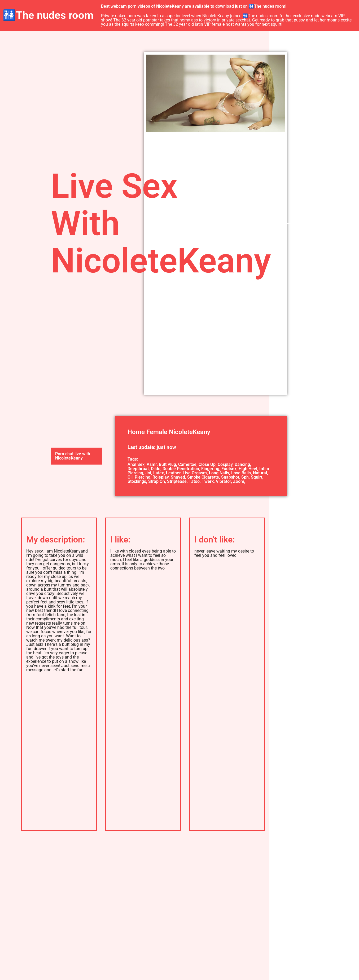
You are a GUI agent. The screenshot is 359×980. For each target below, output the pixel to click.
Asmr (152, 464)
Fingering (210, 469)
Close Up (207, 464)
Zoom (239, 481)
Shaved (178, 477)
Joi (148, 473)
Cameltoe (187, 464)
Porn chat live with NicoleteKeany (73, 456)
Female (157, 432)
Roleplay (161, 477)
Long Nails (219, 473)
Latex (159, 473)
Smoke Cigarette (203, 477)
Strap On (157, 481)
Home (136, 432)
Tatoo (194, 481)
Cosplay (225, 464)
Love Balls (241, 473)
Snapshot (230, 477)
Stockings (137, 481)
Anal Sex (136, 464)
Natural (260, 473)
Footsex (229, 469)
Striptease (177, 481)
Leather (173, 473)
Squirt (257, 477)
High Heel (248, 469)
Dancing (242, 464)
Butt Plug (167, 464)
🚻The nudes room (48, 15)
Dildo (156, 469)
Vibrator (223, 481)
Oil (130, 477)
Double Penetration (181, 469)
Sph (245, 477)
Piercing (143, 477)
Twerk (208, 481)
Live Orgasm (195, 473)
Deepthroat (138, 469)
